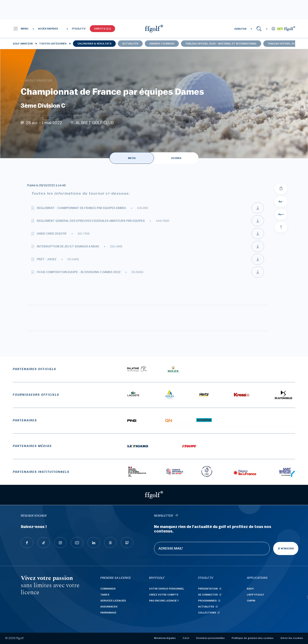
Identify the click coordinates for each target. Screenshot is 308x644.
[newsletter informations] (177, 516)
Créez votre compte (164, 595)
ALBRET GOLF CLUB (95, 123)
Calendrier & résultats (94, 44)
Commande (108, 589)
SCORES (176, 158)
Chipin (251, 601)
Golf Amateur (23, 44)
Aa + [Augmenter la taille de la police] (281, 214)
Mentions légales (165, 638)
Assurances (109, 607)
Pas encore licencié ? (164, 601)
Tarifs (105, 595)
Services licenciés (113, 601)
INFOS (132, 158)
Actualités (130, 44)
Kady (250, 589)
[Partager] (281, 189)
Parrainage (108, 613)
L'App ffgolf (255, 595)
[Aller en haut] (281, 227)
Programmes (207, 601)
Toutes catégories (53, 44)
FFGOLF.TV (79, 29)
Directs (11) (102, 29)
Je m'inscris (286, 548)
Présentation (208, 589)
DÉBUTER (240, 29)
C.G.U (186, 638)
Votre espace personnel (167, 589)
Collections (207, 613)
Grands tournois (162, 44)
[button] (21, 29)
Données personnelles (210, 638)
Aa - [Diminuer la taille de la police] (281, 201)
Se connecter (208, 595)
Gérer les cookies (292, 638)
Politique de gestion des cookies (252, 638)
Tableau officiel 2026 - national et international (221, 44)
